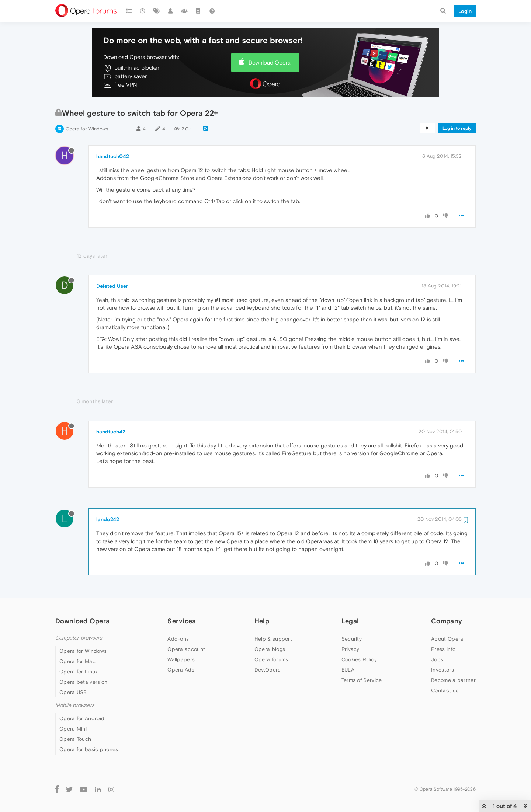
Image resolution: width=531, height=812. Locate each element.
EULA (348, 670)
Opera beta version (83, 682)
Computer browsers (79, 638)
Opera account (186, 649)
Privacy (350, 649)
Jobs (437, 659)
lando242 (108, 519)
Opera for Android (82, 718)
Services (181, 621)
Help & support (273, 639)
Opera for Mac (77, 661)
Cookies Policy (359, 659)
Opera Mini (73, 729)
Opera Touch (75, 739)
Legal (350, 621)
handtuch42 (111, 432)
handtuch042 (113, 156)
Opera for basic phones (89, 749)
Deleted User (112, 286)
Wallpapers (181, 659)
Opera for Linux (79, 672)
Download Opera (270, 62)
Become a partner (453, 680)
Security (352, 639)
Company (447, 621)
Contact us (445, 690)
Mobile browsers (75, 705)
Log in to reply (457, 128)
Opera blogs (270, 649)
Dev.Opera (268, 670)
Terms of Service (362, 680)
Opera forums (271, 659)
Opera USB (73, 692)
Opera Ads (181, 670)
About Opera (447, 639)
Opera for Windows (87, 129)
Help (262, 621)
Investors (442, 670)
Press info (443, 649)
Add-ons (178, 639)
